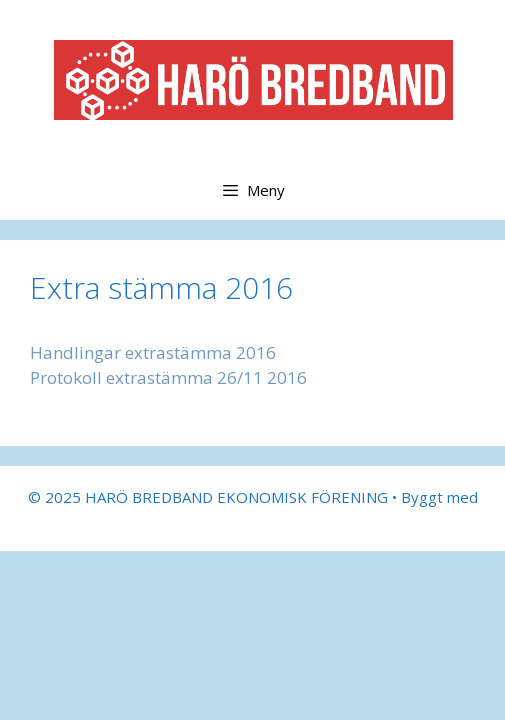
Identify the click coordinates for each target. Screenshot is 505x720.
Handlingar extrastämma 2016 (153, 352)
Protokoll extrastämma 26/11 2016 (168, 377)
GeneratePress (252, 520)
